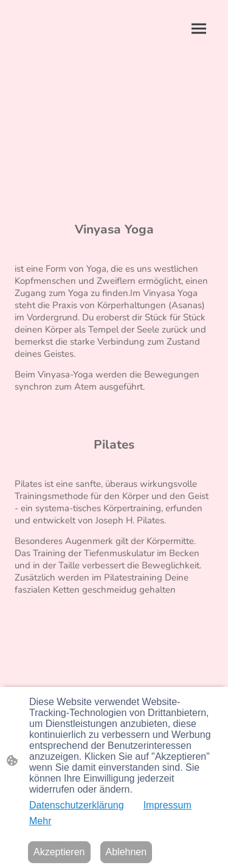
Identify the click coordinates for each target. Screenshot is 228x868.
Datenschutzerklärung (77, 805)
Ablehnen (126, 852)
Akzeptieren (59, 852)
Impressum (168, 805)
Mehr (40, 821)
